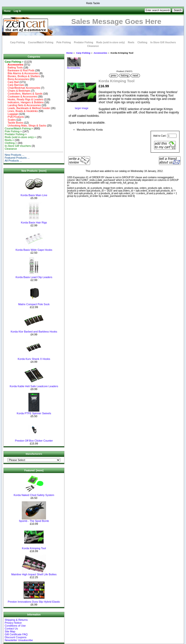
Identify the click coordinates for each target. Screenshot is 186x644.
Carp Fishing (83, 53)
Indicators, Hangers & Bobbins (24, 102)
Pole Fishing (64, 42)
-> (14, 62)
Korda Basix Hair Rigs (34, 221)
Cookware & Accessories (21, 96)
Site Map (10, 631)
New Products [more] (34, 171)
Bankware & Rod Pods (19, 70)
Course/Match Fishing (41, 42)
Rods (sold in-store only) (110, 42)
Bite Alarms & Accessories (22, 73)
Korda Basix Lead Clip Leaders (34, 276)
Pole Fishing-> (13, 131)
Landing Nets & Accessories (23, 105)
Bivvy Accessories (17, 79)
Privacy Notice (13, 623)
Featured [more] (34, 470)
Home (7, 11)
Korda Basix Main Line (34, 194)
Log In (17, 11)
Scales (10, 120)
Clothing (142, 42)
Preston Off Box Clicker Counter (34, 439)
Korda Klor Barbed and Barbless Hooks (34, 330)
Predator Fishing (83, 42)
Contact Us (11, 629)
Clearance (93, 46)
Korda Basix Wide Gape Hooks (34, 249)
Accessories (100, 53)
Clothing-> (11, 143)
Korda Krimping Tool (34, 547)
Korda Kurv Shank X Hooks (34, 358)
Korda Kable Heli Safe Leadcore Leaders (34, 385)
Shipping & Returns (16, 620)
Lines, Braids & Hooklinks (21, 111)
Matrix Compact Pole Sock (34, 303)
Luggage (11, 114)
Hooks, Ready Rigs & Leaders (24, 99)
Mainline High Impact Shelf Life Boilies (34, 573)
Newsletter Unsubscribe (19, 640)
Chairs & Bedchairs (17, 91)
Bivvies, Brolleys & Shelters (22, 76)
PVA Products (14, 117)
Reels (131, 42)
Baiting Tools (14, 67)
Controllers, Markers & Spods (23, 94)
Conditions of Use (15, 626)
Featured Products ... (17, 158)
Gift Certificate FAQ (16, 634)
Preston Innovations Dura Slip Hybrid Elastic (34, 600)
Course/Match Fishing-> (19, 128)
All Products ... (13, 161)
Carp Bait (12, 82)
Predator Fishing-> (16, 134)
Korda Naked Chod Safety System (34, 494)
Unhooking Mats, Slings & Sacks (25, 126)
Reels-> (9, 140)
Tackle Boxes (14, 123)
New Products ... (14, 155)
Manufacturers (34, 454)
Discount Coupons (15, 637)
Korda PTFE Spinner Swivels (34, 412)
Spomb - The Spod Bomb (34, 520)
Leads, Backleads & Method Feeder (27, 108)
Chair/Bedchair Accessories (22, 88)
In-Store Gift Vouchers (163, 42)
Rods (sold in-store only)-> (20, 137)
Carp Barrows (14, 85)
